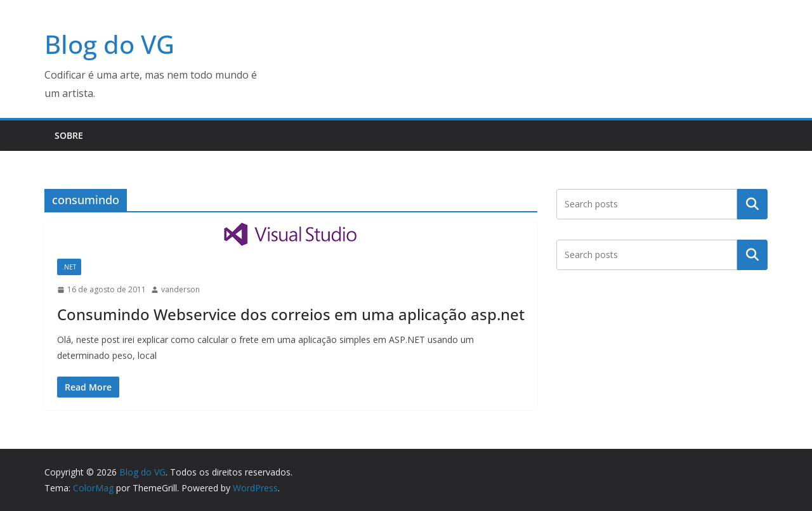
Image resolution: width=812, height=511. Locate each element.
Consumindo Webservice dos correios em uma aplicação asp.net (291, 314)
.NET (69, 267)
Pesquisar (752, 204)
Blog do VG (109, 44)
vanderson (180, 289)
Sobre (69, 135)
